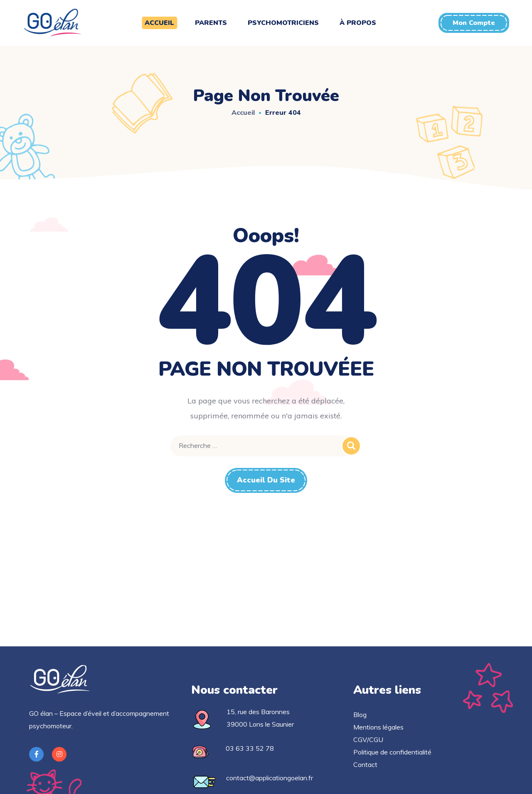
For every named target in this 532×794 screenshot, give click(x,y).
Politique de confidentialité (392, 752)
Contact (365, 764)
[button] (474, 23)
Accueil (243, 112)
